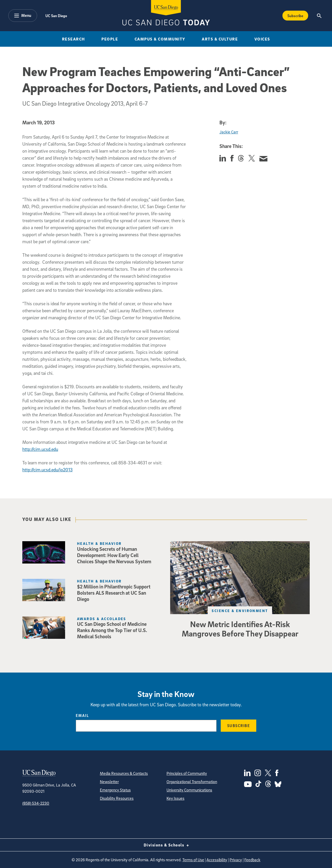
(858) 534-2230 (36, 803)
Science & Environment (240, 611)
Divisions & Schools (166, 845)
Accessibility (217, 860)
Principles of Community (187, 773)
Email (82, 715)
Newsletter (109, 782)
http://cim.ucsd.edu (40, 449)
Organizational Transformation (192, 782)
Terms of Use (193, 860)
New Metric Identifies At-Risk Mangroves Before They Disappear (240, 629)
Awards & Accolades (102, 619)
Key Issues (175, 798)
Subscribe (239, 725)
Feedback (252, 860)
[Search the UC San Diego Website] (319, 16)
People (110, 39)
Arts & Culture (220, 39)
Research (74, 39)
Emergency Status (115, 790)
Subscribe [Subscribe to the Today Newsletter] (295, 16)
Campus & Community (160, 39)
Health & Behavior (99, 543)
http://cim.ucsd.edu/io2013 (47, 470)
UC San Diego (56, 16)
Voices (262, 39)
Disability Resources (117, 798)
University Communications (189, 790)
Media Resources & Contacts (124, 773)
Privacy (236, 860)
